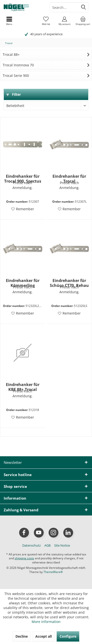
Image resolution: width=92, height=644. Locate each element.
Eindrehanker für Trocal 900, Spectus (23, 179)
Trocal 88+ (11, 54)
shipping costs (24, 558)
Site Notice (62, 545)
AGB (47, 545)
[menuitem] (83, 21)
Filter (14, 94)
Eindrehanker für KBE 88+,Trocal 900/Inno (23, 387)
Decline (22, 636)
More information (46, 622)
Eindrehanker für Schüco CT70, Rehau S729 (69, 283)
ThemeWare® (53, 572)
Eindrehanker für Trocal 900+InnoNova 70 (69, 179)
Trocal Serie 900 (16, 76)
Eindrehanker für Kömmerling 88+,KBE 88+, (23, 283)
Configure (68, 636)
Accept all (44, 636)
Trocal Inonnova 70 (18, 65)
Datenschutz (32, 545)
